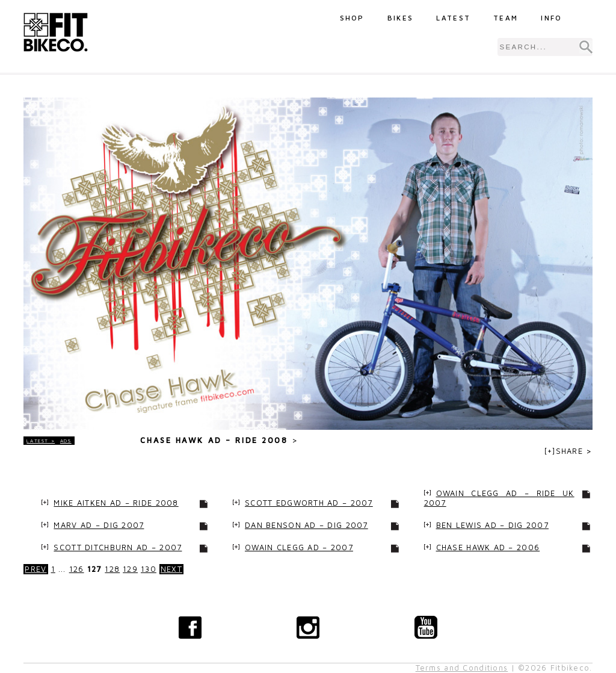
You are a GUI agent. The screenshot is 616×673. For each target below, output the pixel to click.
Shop (352, 18)
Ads (66, 441)
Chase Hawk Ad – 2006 (488, 547)
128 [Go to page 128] (112, 569)
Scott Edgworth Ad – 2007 (309, 503)
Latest (453, 18)
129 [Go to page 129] (130, 569)
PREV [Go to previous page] (35, 569)
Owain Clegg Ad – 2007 (299, 547)
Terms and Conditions (462, 668)
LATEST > (41, 441)
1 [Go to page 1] (53, 569)
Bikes (401, 18)
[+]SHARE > (568, 451)
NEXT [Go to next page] (171, 569)
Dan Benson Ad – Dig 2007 (306, 525)
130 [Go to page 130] (149, 569)
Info (551, 18)
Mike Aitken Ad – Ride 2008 (116, 503)
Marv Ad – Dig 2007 (99, 525)
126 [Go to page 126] (77, 569)
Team (506, 18)
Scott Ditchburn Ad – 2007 (118, 547)
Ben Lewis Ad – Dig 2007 (492, 525)
